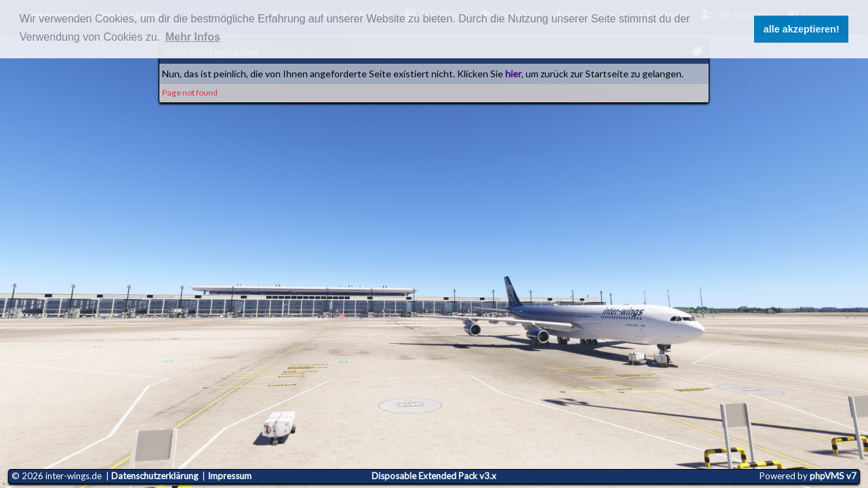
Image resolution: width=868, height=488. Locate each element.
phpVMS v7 (833, 476)
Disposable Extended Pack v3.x (434, 476)
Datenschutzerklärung (155, 476)
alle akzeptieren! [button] (802, 29)
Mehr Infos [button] (193, 37)
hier (513, 74)
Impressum (230, 476)
